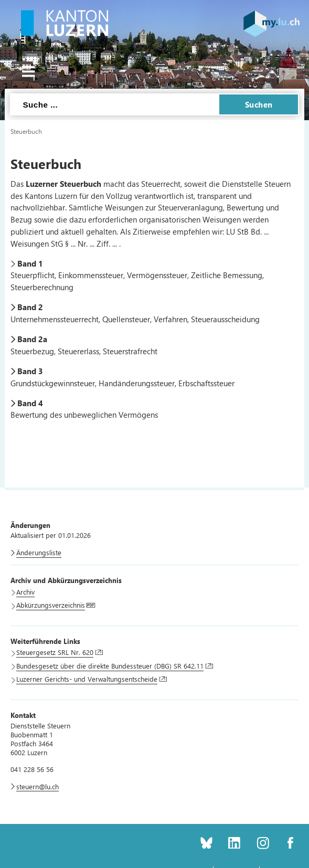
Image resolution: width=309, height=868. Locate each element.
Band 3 (30, 371)
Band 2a (32, 339)
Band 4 (30, 403)
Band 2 (30, 307)
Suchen (259, 104)
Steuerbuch (26, 131)
